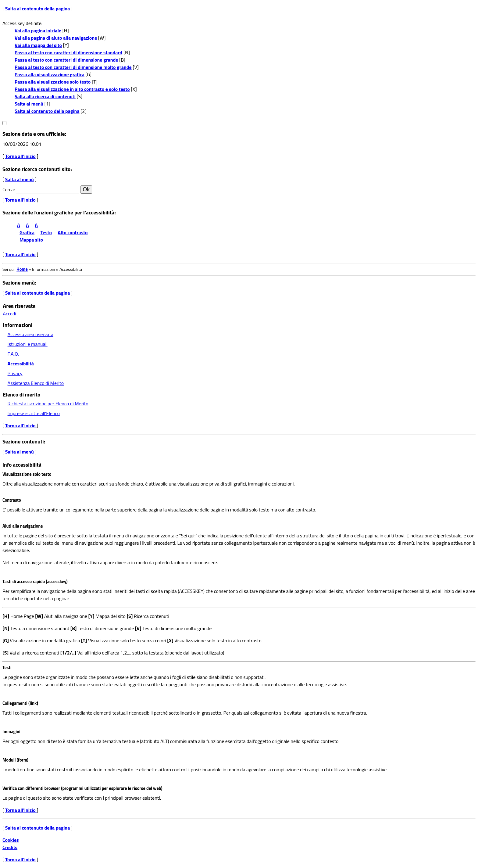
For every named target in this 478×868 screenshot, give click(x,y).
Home (22, 269)
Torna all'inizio (20, 156)
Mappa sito (31, 240)
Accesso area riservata (30, 334)
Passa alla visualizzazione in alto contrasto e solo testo (72, 89)
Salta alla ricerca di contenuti (45, 96)
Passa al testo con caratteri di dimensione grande (66, 60)
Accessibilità (21, 364)
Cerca (8, 189)
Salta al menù (29, 104)
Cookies (11, 840)
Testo (46, 232)
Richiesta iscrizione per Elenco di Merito (48, 404)
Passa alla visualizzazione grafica (50, 74)
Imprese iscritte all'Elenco (34, 413)
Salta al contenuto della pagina (38, 9)
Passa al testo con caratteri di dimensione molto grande (73, 67)
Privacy (15, 373)
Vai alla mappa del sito (38, 45)
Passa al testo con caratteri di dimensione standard (68, 52)
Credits (10, 847)
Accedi (10, 314)
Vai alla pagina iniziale (38, 30)
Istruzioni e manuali (28, 344)
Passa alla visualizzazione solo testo (53, 82)
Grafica (27, 232)
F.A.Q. (13, 354)
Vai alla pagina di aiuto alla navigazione (56, 38)
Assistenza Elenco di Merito (36, 383)
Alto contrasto (73, 232)
